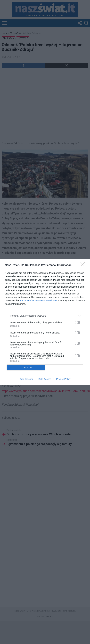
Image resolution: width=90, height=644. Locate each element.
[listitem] (45, 316)
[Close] (84, 265)
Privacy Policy (63, 379)
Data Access (45, 379)
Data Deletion (27, 379)
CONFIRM (26, 367)
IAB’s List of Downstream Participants (38, 301)
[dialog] (45, 322)
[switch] (77, 322)
